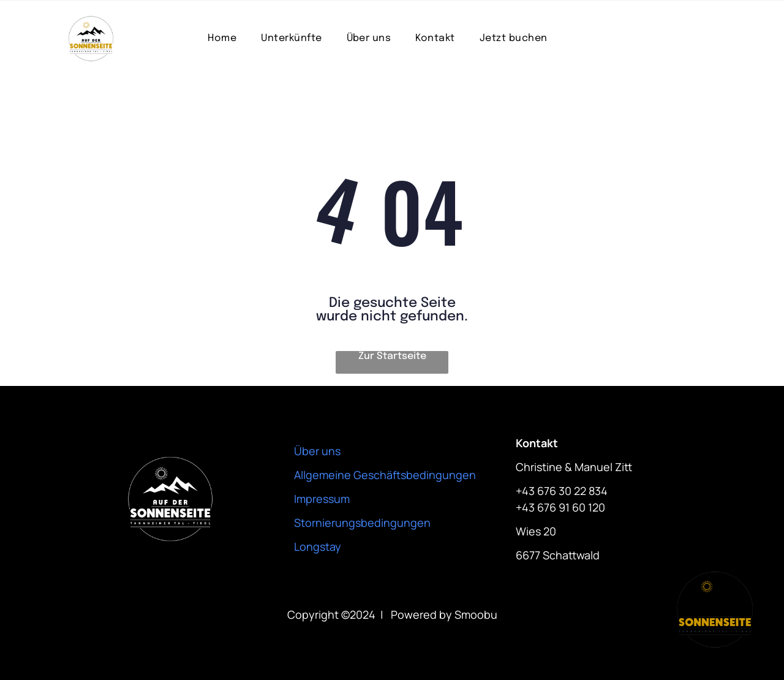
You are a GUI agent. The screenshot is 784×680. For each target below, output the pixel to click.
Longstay (318, 546)
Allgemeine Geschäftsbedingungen (385, 475)
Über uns (317, 451)
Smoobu (476, 614)
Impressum (322, 499)
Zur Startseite (392, 356)
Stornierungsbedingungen (362, 523)
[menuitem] (222, 38)
